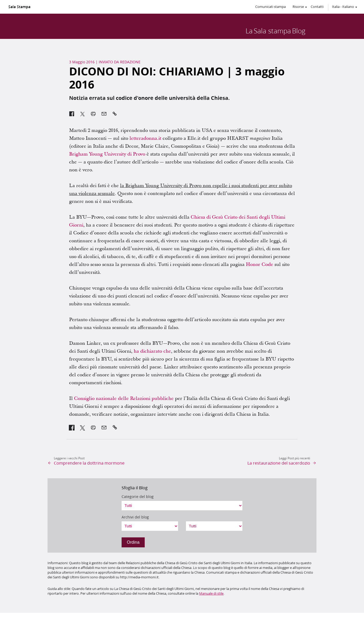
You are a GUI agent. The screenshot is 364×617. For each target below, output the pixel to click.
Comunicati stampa (271, 7)
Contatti (317, 7)
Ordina (133, 542)
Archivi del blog (135, 517)
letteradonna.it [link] (145, 138)
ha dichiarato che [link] (152, 351)
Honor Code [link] (259, 264)
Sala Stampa (19, 7)
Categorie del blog (138, 497)
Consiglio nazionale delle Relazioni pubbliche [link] (124, 399)
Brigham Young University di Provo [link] (107, 154)
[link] (72, 428)
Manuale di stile (211, 593)
